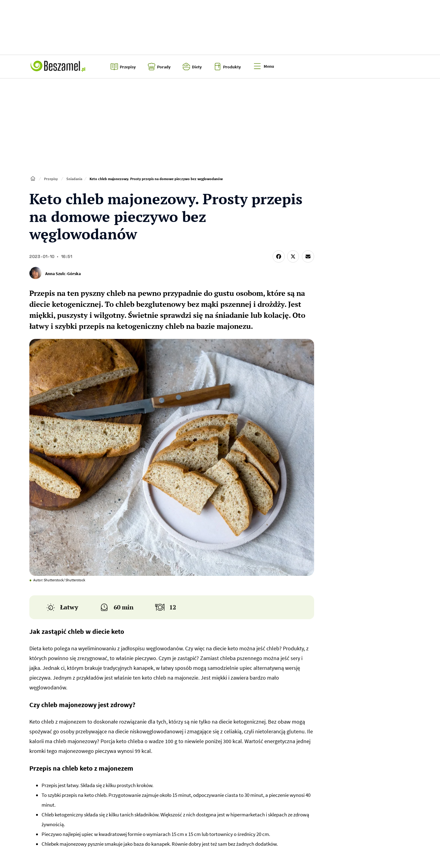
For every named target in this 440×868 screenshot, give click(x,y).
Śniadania (74, 179)
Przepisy (51, 179)
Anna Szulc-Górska (63, 274)
